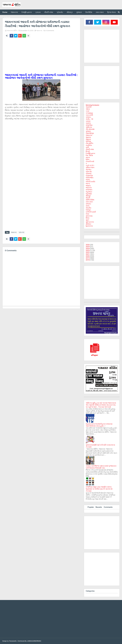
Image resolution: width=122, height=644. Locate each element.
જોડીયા (88, 141)
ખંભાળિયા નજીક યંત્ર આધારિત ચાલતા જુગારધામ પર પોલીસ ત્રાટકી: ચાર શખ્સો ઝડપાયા (99, 489)
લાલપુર (88, 210)
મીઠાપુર (88, 196)
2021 (88, 254)
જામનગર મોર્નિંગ (12, 31)
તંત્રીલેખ (89, 145)
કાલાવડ (88, 117)
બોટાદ (88, 180)
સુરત (87, 220)
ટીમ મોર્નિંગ (89, 143)
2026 (88, 245)
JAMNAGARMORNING (34, 641)
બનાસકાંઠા (89, 176)
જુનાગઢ (88, 137)
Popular (91, 507)
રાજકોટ (88, 204)
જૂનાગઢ (88, 139)
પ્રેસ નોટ (22, 232)
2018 (88, 260)
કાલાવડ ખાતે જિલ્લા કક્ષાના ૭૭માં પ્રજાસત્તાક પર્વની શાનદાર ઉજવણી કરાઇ (101, 467)
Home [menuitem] (5, 12)
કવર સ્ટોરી (89, 115)
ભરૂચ (88, 184)
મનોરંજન (89, 190)
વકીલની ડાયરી (91, 212)
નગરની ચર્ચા (90, 161)
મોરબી (88, 198)
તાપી (87, 147)
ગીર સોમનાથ (90, 129)
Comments (108, 507)
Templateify (13, 641)
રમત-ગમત (89, 202)
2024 (88, 248)
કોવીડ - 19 (89, 119)
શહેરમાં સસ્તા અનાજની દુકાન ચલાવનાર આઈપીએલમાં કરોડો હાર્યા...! (99, 425)
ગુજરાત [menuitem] (79, 12)
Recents (99, 507)
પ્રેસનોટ (89, 174)
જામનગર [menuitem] (14, 12)
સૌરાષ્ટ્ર (88, 224)
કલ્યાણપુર (89, 113)
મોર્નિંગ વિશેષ (90, 200)
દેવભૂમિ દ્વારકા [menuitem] (27, 12)
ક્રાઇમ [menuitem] (38, 12)
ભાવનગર (89, 188)
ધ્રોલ (88, 159)
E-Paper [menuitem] (7, 18)
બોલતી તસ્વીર (90, 182)
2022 (88, 252)
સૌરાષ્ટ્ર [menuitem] (70, 12)
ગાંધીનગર (89, 127)
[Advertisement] (41, 57)
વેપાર (87, 214)
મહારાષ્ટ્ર (89, 192)
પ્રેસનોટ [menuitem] (60, 12)
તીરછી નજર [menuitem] (49, 12)
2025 (88, 247)
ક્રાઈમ (88, 123)
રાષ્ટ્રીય (88, 208)
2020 (88, 256)
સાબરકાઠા (89, 216)
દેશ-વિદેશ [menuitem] (89, 12)
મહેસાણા (89, 194)
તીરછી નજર (90, 149)
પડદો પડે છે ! (90, 165)
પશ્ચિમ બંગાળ (90, 167)
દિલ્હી (88, 151)
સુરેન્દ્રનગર (90, 222)
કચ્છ (88, 111)
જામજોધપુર (90, 133)
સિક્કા (88, 218)
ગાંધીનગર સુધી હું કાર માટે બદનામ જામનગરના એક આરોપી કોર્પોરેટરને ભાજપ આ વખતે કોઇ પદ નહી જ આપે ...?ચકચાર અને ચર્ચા (101, 405)
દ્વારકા (88, 157)
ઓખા (88, 109)
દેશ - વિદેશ (89, 155)
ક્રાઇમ (88, 121)
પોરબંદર (89, 169)
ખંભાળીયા (89, 125)
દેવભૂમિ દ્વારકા (90, 153)
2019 (88, 258)
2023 (88, 250)
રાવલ (88, 206)
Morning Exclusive (92, 105)
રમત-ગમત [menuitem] (100, 12)
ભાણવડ (88, 186)
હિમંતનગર (89, 226)
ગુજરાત (88, 131)
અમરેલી (89, 107)
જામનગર (39, 31)
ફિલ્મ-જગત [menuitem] (112, 12)
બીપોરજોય (90, 178)
